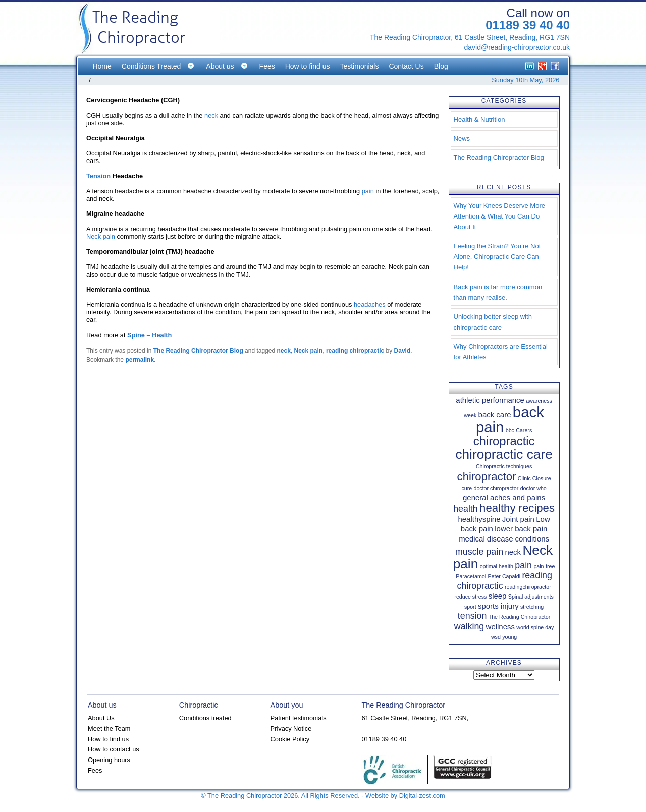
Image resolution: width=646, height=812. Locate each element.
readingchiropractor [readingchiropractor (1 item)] (528, 587)
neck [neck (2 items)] (513, 552)
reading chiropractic (355, 351)
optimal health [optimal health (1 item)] (497, 566)
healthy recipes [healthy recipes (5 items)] (517, 508)
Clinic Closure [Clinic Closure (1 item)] (534, 478)
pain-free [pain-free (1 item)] (544, 566)
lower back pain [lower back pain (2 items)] (521, 529)
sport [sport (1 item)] (470, 607)
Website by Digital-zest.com (405, 796)
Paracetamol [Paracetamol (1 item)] (471, 576)
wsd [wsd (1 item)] (496, 637)
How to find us (108, 739)
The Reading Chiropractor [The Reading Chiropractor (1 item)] (520, 617)
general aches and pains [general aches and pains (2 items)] (504, 497)
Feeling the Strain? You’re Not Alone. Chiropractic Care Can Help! (497, 257)
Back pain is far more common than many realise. (498, 292)
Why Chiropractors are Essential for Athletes (501, 352)
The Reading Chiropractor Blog (198, 351)
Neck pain (101, 236)
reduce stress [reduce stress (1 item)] (470, 597)
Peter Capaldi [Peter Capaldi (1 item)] (504, 576)
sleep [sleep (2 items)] (498, 596)
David (402, 351)
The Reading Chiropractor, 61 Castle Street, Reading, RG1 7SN (470, 37)
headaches (370, 305)
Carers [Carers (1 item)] (524, 430)
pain (368, 191)
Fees (95, 770)
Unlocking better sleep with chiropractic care (493, 322)
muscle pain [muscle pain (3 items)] (479, 552)
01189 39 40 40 (528, 25)
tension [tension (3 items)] (472, 616)
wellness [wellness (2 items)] (500, 627)
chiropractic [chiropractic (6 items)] (504, 441)
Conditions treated (205, 718)
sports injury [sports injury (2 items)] (498, 606)
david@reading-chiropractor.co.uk (517, 47)
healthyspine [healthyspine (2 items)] (479, 519)
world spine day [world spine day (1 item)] (535, 627)
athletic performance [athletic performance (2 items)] (490, 400)
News (462, 139)
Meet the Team (109, 728)
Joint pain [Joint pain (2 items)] (518, 519)
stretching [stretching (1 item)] (532, 607)
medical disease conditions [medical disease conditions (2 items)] (504, 539)
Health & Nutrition (479, 119)
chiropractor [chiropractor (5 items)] (487, 477)
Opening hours (109, 760)
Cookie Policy (290, 739)
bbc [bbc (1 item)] (510, 430)
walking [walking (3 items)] (469, 626)
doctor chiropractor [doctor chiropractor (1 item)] (496, 488)
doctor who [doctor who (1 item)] (533, 488)
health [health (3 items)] (466, 509)
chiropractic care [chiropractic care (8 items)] (504, 454)
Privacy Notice (291, 728)
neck (211, 115)
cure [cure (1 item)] (467, 488)
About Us (101, 718)
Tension (98, 176)
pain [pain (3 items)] (523, 565)
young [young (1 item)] (509, 637)
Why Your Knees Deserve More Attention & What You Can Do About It (499, 216)
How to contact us (114, 749)
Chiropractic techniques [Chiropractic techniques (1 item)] (504, 466)
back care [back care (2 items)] (495, 415)
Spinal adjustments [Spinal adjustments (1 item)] (531, 597)
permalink (140, 360)
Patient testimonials (299, 718)
